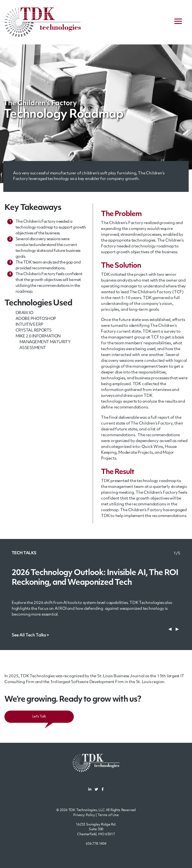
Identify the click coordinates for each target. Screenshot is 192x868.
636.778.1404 (96, 844)
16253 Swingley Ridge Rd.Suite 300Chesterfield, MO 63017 (96, 830)
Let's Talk (39, 717)
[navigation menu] (178, 22)
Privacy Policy (84, 815)
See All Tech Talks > (30, 635)
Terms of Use (108, 815)
